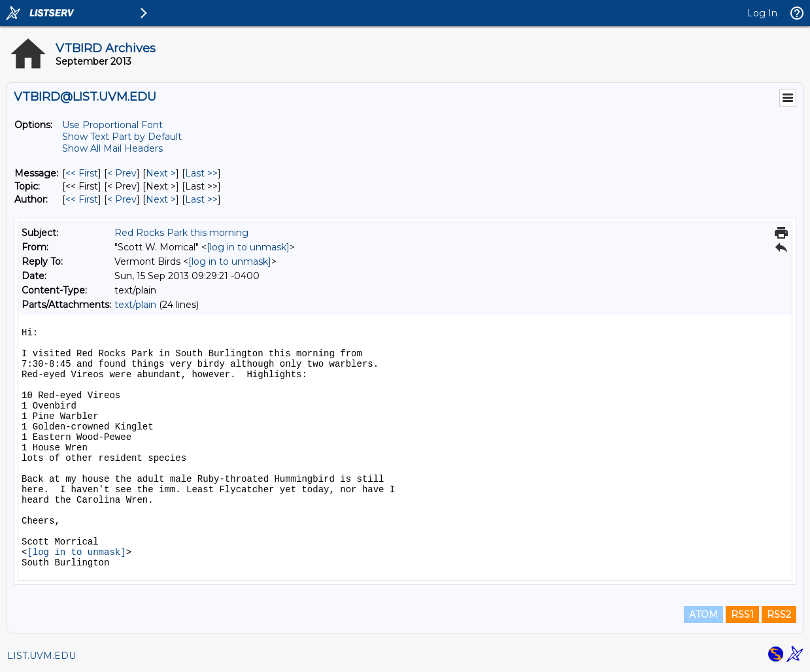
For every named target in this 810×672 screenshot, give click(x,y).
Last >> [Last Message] (201, 173)
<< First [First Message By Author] (82, 199)
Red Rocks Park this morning (181, 233)
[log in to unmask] (248, 247)
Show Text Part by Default (122, 137)
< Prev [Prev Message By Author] (122, 199)
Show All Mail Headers (112, 148)
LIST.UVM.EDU (42, 656)
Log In (762, 13)
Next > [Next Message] (161, 173)
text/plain (135, 305)
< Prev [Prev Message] (122, 173)
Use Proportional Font (112, 125)
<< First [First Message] (82, 173)
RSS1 (742, 614)
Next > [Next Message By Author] (161, 199)
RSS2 (779, 614)
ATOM (703, 614)
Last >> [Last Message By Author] (201, 199)
